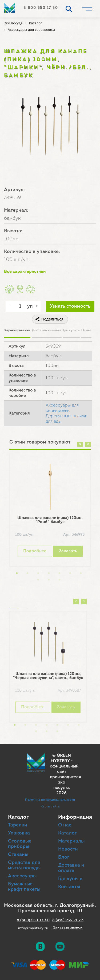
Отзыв (86, 330)
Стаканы (18, 855)
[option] (50, 512)
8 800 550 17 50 (41, 8)
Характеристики (17, 330)
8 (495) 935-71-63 (68, 920)
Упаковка (19, 833)
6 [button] (70, 573)
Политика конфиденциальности (50, 800)
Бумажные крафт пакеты (24, 887)
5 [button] (59, 573)
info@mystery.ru (33, 928)
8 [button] (38, 580)
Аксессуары (22, 876)
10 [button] (59, 580)
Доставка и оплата (47, 330)
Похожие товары (13, 600)
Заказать (68, 551)
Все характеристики (25, 272)
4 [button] (49, 573)
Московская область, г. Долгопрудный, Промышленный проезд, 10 (50, 908)
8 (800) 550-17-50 (33, 920)
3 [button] (38, 573)
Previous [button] (80, 444)
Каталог (67, 833)
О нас (65, 825)
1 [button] (17, 573)
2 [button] (27, 573)
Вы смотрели (23, 600)
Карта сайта (50, 807)
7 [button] (81, 573)
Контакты (69, 887)
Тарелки (18, 825)
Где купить (71, 330)
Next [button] (88, 444)
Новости (68, 849)
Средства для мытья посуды (24, 865)
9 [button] (49, 580)
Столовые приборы (20, 844)
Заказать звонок (68, 928)
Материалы (71, 841)
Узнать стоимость (70, 306)
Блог (64, 857)
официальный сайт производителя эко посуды (65, 777)
